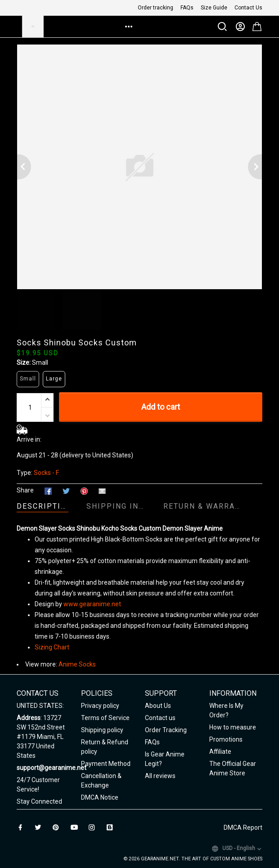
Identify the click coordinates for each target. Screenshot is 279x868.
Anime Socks (77, 664)
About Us (158, 706)
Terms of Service (105, 718)
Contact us (160, 718)
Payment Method (106, 764)
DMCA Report (243, 828)
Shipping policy (102, 730)
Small (40, 362)
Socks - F (46, 473)
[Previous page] (24, 167)
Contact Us (248, 8)
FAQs (187, 8)
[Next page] (255, 167)
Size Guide (214, 8)
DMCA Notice (100, 797)
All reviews (160, 776)
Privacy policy (100, 706)
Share (25, 490)
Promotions (226, 739)
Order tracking (155, 8)
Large (54, 379)
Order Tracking (166, 730)
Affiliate (220, 752)
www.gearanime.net (92, 604)
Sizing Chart (52, 647)
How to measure (233, 727)
